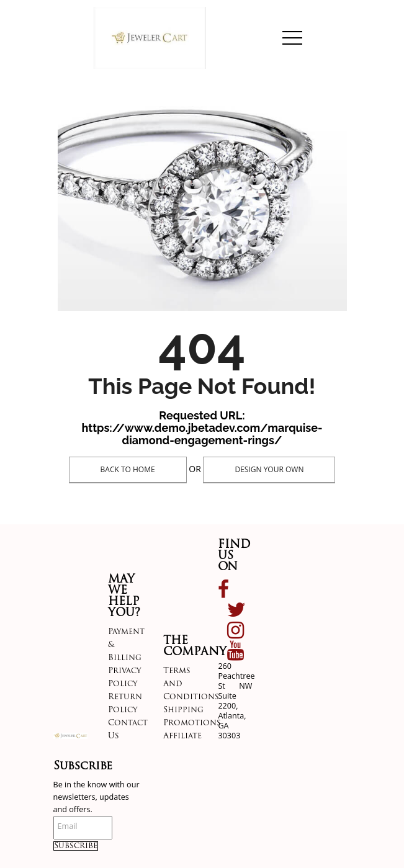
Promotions (192, 723)
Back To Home (128, 469)
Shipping (183, 710)
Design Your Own (269, 469)
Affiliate (182, 736)
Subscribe (76, 846)
